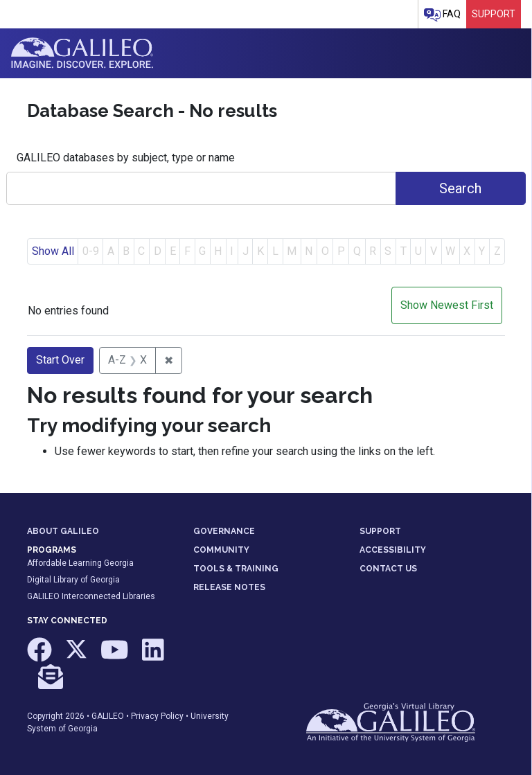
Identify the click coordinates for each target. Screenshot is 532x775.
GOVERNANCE (224, 531)
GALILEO (108, 716)
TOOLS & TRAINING (236, 569)
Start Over (60, 360)
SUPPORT (380, 531)
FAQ (442, 15)
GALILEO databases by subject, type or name (126, 158)
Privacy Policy (157, 716)
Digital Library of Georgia (73, 580)
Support (494, 14)
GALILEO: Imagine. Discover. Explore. (82, 53)
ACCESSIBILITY (393, 550)
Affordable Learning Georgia (80, 563)
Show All (53, 251)
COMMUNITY (221, 550)
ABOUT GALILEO (63, 531)
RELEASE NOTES (229, 587)
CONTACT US (388, 569)
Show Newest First (447, 305)
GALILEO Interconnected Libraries (91, 596)
